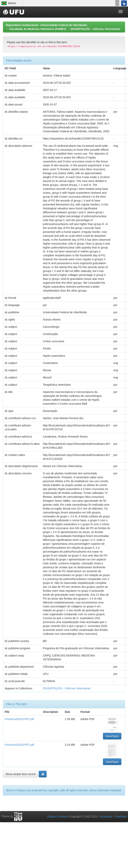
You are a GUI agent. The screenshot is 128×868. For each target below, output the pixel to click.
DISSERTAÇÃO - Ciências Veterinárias (95, 29)
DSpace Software (58, 817)
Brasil (8, 3)
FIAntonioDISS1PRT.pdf (19, 719)
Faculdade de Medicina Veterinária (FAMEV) (38, 29)
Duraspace (106, 817)
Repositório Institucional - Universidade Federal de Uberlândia (46, 25)
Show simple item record (20, 774)
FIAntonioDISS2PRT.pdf (19, 745)
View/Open (112, 736)
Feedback (121, 817)
